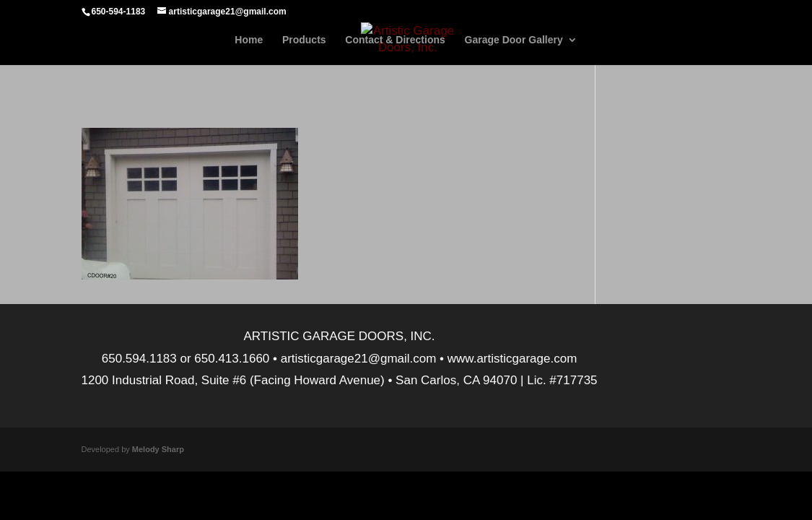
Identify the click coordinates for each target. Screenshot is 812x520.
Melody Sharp (158, 449)
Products (304, 40)
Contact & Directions (395, 40)
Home (249, 40)
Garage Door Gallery (514, 40)
